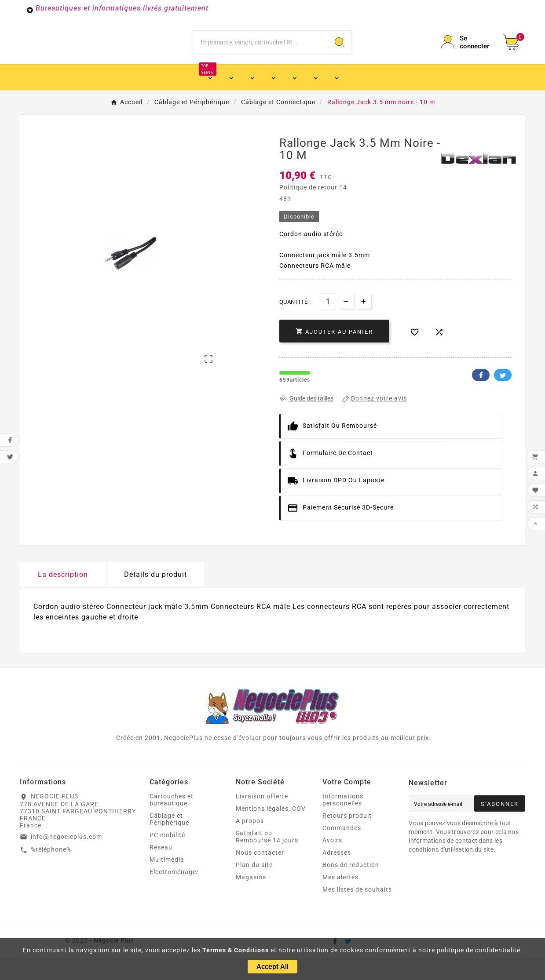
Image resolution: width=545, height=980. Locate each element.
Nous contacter (260, 874)
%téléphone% (51, 871)
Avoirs (332, 862)
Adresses (337, 874)
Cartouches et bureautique (172, 821)
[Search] (340, 53)
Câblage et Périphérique (169, 841)
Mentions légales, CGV (271, 830)
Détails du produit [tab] (155, 596)
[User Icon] (467, 53)
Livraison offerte (262, 818)
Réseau (161, 869)
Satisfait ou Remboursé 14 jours (267, 858)
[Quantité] (328, 323)
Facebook (481, 397)
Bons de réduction (351, 886)
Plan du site (254, 886)
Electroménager (174, 893)
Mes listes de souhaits (357, 911)
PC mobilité (167, 856)
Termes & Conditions (236, 950)
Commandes (342, 849)
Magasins (251, 899)
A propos (250, 842)
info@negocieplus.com (66, 858)
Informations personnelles (343, 821)
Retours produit (347, 837)
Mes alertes (340, 899)
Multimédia (167, 881)
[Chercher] (261, 53)
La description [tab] (63, 596)
